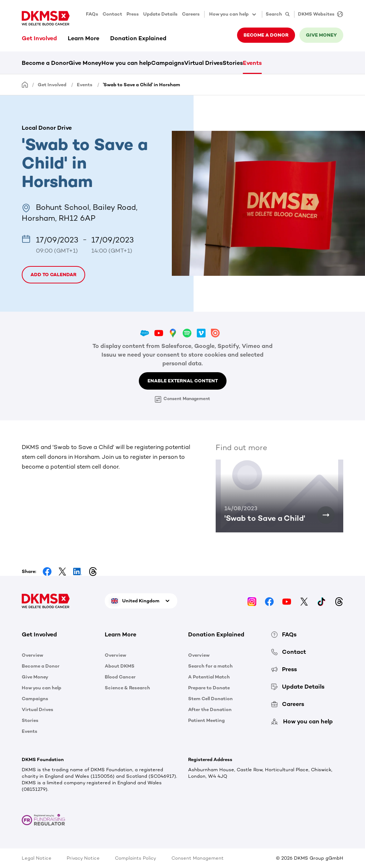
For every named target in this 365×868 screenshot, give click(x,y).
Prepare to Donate (209, 688)
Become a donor (266, 35)
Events (252, 63)
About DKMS (120, 666)
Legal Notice (37, 858)
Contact (112, 14)
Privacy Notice (83, 858)
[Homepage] (25, 84)
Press (133, 14)
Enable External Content (183, 381)
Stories (233, 63)
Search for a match (210, 666)
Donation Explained (138, 38)
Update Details (160, 14)
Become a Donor (45, 63)
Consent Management (182, 399)
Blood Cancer (120, 677)
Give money (321, 35)
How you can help (126, 63)
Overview (32, 655)
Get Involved (39, 38)
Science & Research (127, 688)
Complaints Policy (136, 858)
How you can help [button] (233, 14)
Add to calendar (53, 275)
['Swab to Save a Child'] (326, 515)
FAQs (92, 14)
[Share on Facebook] (47, 572)
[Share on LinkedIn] (78, 572)
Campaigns (168, 63)
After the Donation (210, 709)
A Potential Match (209, 677)
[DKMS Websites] (319, 14)
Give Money (85, 63)
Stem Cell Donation (210, 699)
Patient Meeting (206, 720)
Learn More (84, 38)
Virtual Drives (203, 63)
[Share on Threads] (93, 572)
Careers (191, 14)
